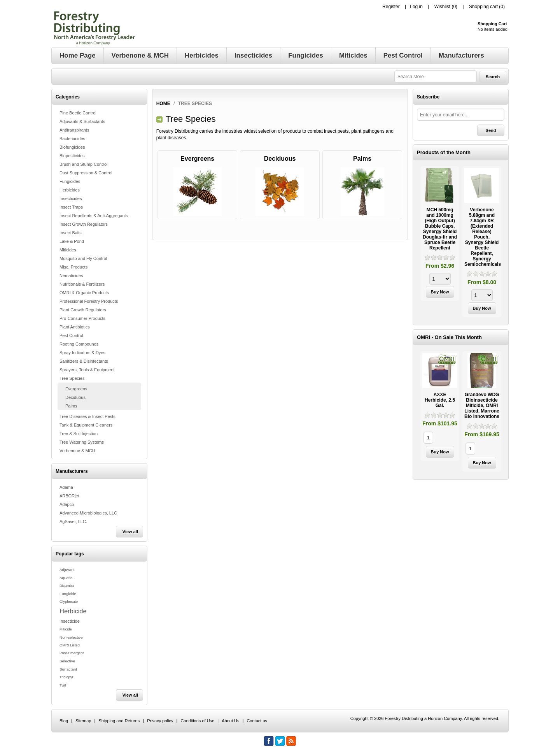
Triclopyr (66, 677)
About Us (230, 721)
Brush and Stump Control (84, 164)
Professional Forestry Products (89, 301)
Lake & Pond (72, 241)
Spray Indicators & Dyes (82, 353)
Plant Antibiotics (75, 327)
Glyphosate (69, 602)
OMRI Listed (70, 645)
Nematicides (71, 276)
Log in (416, 7)
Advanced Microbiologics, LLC (88, 513)
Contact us (257, 721)
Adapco (67, 504)
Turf (63, 685)
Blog (64, 721)
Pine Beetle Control (78, 113)
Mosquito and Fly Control (83, 258)
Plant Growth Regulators (83, 310)
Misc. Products (73, 267)
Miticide (66, 629)
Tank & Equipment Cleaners (86, 425)
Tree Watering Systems (82, 442)
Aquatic (66, 578)
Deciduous (75, 397)
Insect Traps (71, 207)
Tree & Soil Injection (79, 434)
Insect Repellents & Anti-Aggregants (94, 216)
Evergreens (76, 389)
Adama (66, 487)
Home (163, 104)
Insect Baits (71, 233)
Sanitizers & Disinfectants (84, 361)
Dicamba (67, 586)
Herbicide (73, 611)
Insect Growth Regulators (84, 224)
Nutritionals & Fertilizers (82, 284)
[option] (440, 234)
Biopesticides (72, 156)
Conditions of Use (197, 721)
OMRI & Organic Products (84, 293)
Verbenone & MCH (77, 451)
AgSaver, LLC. (73, 521)
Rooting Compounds (79, 344)
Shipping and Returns (119, 721)
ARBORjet (69, 496)
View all (130, 532)
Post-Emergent (72, 653)
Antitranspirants (74, 130)
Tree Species (72, 378)
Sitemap (83, 721)
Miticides (68, 250)
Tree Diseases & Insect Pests (87, 416)
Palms (71, 406)
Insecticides (71, 198)
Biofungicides (72, 147)
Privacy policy (160, 721)
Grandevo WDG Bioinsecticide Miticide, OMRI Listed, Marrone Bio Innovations (482, 406)
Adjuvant (67, 570)
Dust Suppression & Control (86, 173)
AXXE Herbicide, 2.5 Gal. (440, 400)
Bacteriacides (72, 139)
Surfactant (68, 669)
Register (391, 7)
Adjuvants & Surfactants (82, 121)
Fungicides (70, 181)
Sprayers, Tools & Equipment (87, 370)
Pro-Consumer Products (82, 318)
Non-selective (71, 637)
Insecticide (70, 621)
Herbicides (70, 190)
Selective (67, 661)
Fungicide (68, 594)
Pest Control (71, 335)
